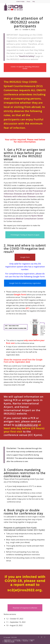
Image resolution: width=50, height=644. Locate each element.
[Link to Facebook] (39, 637)
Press (28, 1)
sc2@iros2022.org (26, 425)
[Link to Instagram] (45, 637)
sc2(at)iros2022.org (24, 590)
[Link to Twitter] (42, 637)
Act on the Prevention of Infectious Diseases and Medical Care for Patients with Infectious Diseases (25, 194)
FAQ (34, 1)
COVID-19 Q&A (20, 1)
